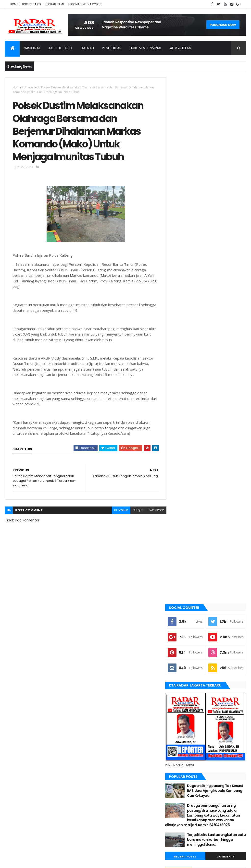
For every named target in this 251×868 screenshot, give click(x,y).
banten (180, 525)
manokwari (183, 616)
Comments (227, 423)
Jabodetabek (61, 48)
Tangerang (183, 666)
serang (180, 650)
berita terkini (185, 558)
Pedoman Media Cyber (85, 4)
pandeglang (184, 641)
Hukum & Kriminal (146, 48)
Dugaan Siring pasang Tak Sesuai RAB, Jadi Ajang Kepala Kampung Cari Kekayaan (218, 353)
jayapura (182, 592)
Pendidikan (112, 48)
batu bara (182, 534)
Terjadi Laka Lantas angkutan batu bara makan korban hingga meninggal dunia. (218, 406)
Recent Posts (190, 423)
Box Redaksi (32, 4)
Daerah (87, 48)
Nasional (32, 48)
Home (14, 4)
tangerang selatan (189, 674)
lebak (179, 608)
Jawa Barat (183, 583)
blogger (118, 512)
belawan (181, 550)
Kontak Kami (54, 4)
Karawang (183, 600)
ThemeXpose (32, 861)
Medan (180, 625)
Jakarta (181, 575)
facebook (153, 512)
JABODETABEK (184, 567)
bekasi (179, 542)
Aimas (179, 517)
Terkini (180, 683)
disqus (135, 512)
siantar (181, 658)
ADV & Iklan (181, 48)
